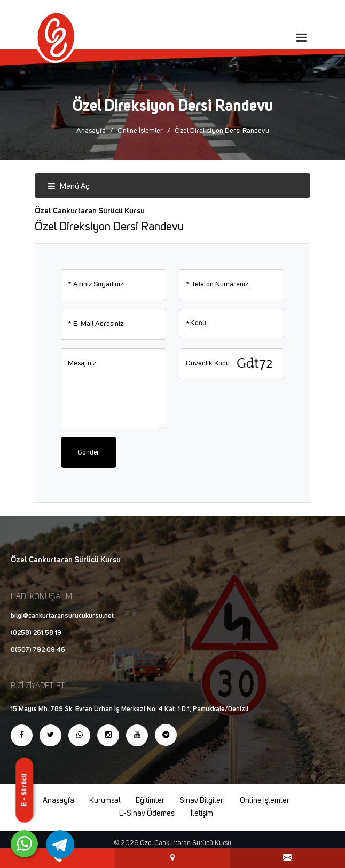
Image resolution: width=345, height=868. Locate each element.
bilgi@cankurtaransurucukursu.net (62, 616)
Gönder (88, 452)
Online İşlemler (140, 131)
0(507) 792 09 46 (38, 650)
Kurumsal (105, 801)
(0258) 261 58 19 (36, 633)
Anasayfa (91, 131)
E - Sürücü (24, 790)
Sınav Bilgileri (202, 801)
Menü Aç (68, 186)
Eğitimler (150, 801)
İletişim (202, 814)
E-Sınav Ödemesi (147, 814)
